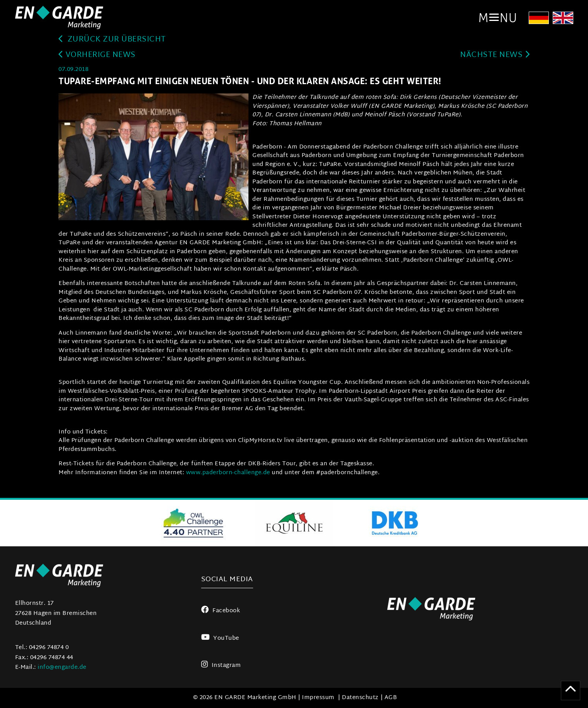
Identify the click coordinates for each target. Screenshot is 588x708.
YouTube (220, 638)
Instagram (221, 666)
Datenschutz (360, 698)
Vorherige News (97, 55)
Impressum (318, 698)
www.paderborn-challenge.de (228, 473)
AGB (391, 698)
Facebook (221, 611)
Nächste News (495, 55)
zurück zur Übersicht (112, 40)
